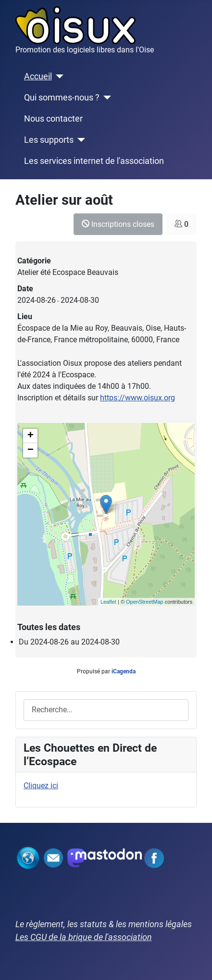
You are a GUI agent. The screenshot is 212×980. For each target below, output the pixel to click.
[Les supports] (80, 140)
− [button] (31, 450)
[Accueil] (58, 76)
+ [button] (31, 436)
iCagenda (124, 671)
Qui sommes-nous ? (62, 98)
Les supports (49, 140)
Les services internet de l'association (94, 161)
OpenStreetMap (145, 602)
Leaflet (108, 602)
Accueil (38, 76)
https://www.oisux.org (137, 398)
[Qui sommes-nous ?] (106, 98)
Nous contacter (53, 119)
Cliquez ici (41, 786)
